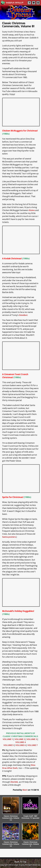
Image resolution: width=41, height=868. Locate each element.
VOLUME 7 (33, 745)
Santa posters (9, 537)
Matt (25, 790)
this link (14, 782)
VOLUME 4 (20, 742)
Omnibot (23, 315)
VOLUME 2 (20, 739)
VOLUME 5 (9, 745)
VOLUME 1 (8, 739)
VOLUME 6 (20, 745)
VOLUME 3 (32, 739)
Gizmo (32, 210)
